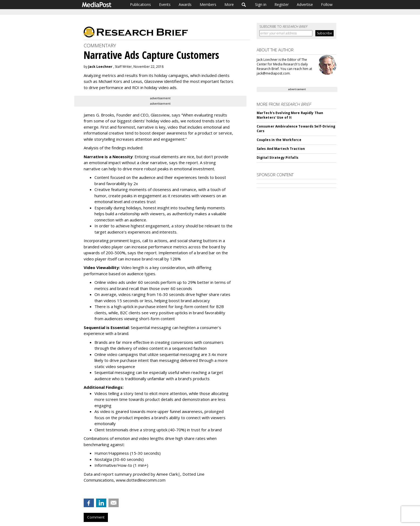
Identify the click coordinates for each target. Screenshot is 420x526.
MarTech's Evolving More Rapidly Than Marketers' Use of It (290, 115)
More (229, 4)
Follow (327, 4)
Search (244, 5)
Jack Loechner (100, 67)
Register (282, 4)
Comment (96, 517)
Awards (185, 4)
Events (165, 4)
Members (208, 4)
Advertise (305, 4)
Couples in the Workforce (279, 140)
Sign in (261, 4)
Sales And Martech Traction (281, 149)
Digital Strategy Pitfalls (278, 158)
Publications (140, 4)
